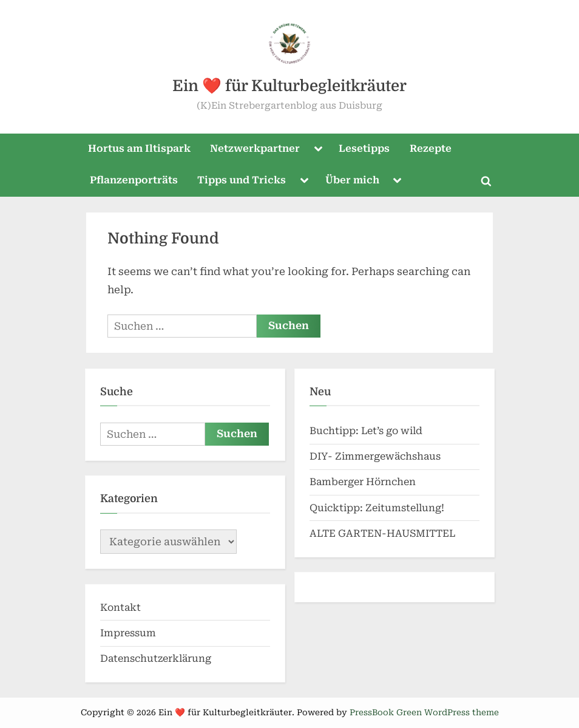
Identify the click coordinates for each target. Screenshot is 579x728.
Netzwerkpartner (255, 148)
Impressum (128, 633)
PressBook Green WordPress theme (424, 712)
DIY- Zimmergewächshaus (375, 456)
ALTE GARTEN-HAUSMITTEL (382, 533)
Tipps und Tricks (242, 180)
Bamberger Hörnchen (363, 482)
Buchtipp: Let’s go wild (366, 431)
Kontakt (120, 607)
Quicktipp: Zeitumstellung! (377, 508)
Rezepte (431, 148)
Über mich (352, 180)
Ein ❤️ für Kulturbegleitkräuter (289, 86)
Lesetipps (364, 148)
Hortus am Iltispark (139, 148)
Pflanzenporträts (134, 180)
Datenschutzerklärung (156, 658)
